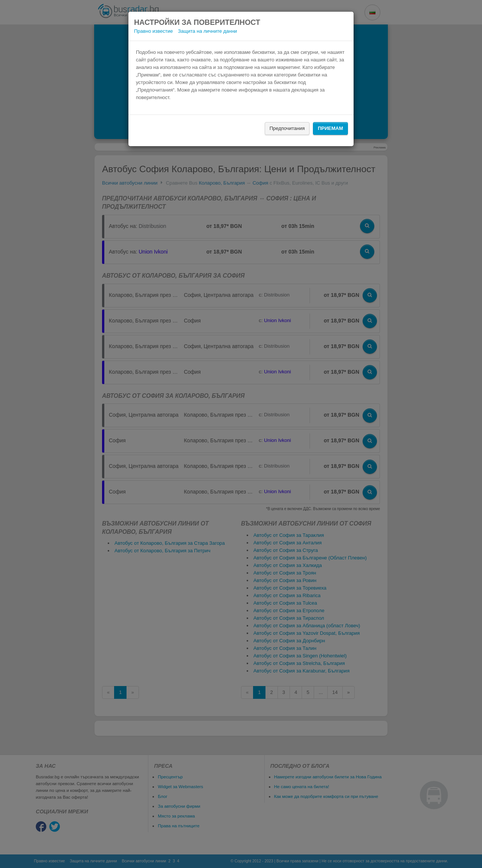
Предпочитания (287, 128)
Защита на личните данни (208, 31)
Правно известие (153, 31)
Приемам (330, 128)
